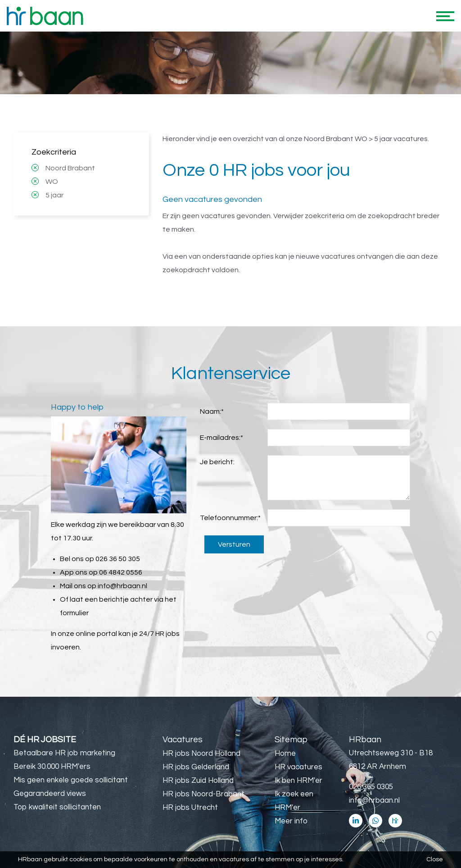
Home (285, 754)
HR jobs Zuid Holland (198, 781)
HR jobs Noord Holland (201, 754)
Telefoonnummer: (230, 518)
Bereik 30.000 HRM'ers (52, 767)
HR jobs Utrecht (190, 808)
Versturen (234, 544)
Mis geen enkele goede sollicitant (71, 780)
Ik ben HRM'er (298, 781)
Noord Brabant (70, 168)
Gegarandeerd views (50, 794)
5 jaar (54, 195)
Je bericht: (217, 462)
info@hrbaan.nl (122, 586)
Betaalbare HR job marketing (64, 753)
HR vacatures (298, 767)
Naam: (212, 411)
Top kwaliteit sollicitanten (57, 807)
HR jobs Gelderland (196, 767)
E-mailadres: (221, 438)
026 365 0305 (371, 787)
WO (52, 182)
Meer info (291, 821)
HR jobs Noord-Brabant (203, 794)
